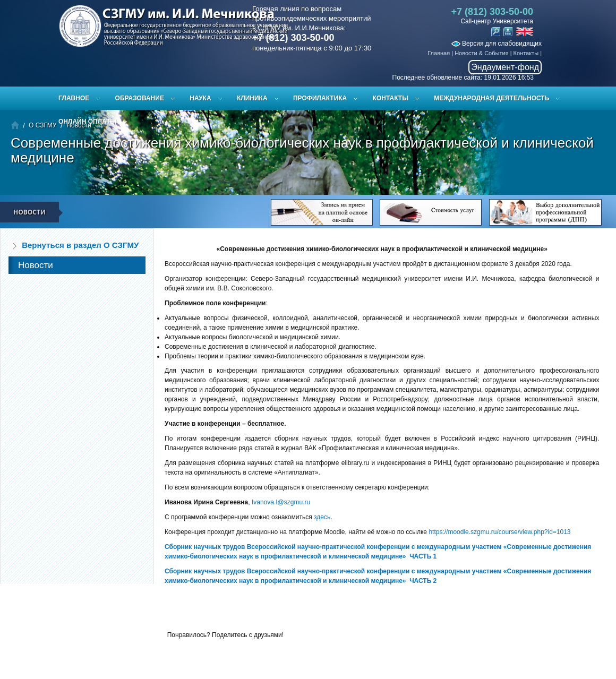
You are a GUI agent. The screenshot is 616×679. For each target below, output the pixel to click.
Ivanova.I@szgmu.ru (281, 502)
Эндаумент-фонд (505, 67)
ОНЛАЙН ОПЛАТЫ (87, 122)
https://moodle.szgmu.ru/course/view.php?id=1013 (499, 532)
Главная (439, 53)
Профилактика (320, 98)
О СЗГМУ (42, 125)
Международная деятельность (491, 98)
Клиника (252, 98)
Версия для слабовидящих (497, 44)
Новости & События (481, 53)
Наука (200, 98)
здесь (322, 517)
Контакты (526, 53)
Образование (140, 98)
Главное (74, 98)
